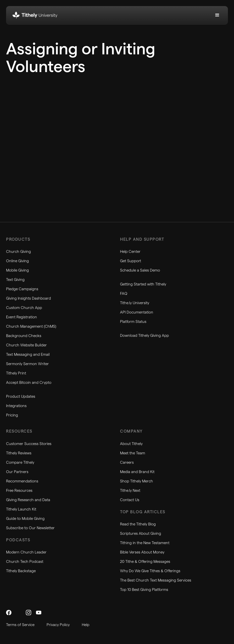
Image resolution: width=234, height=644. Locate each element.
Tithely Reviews (19, 453)
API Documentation (137, 312)
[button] (217, 15)
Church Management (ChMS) (31, 327)
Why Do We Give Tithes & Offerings (150, 571)
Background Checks (24, 336)
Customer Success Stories (29, 444)
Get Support (131, 261)
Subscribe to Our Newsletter (30, 528)
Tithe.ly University (135, 303)
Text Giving (15, 280)
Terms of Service (20, 625)
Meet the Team (133, 453)
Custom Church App (24, 308)
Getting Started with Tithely (143, 284)
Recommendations (22, 481)
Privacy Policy (58, 625)
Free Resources (19, 491)
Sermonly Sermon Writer (27, 364)
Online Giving (17, 261)
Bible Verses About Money (142, 552)
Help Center (130, 252)
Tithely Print (16, 373)
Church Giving (18, 252)
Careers (127, 463)
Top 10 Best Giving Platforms (144, 590)
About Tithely (131, 444)
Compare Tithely (20, 463)
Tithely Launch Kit (21, 509)
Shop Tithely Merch (136, 481)
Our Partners (17, 472)
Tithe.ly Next (130, 491)
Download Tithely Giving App (144, 336)
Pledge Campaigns (22, 289)
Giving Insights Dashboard (28, 298)
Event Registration (22, 317)
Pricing (12, 415)
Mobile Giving (17, 270)
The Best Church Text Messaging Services (156, 580)
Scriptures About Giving (141, 534)
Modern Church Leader (26, 552)
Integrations (16, 406)
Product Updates (21, 397)
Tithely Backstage (21, 571)
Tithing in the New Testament (145, 543)
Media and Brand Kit (137, 472)
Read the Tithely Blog (138, 524)
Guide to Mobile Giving (25, 519)
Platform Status (133, 322)
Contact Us (130, 500)
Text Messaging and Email (28, 355)
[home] (35, 15)
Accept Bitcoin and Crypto (29, 383)
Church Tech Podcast (25, 562)
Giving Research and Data (28, 500)
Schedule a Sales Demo (140, 270)
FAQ (124, 294)
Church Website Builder (26, 345)
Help (86, 625)
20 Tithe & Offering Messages (145, 562)
